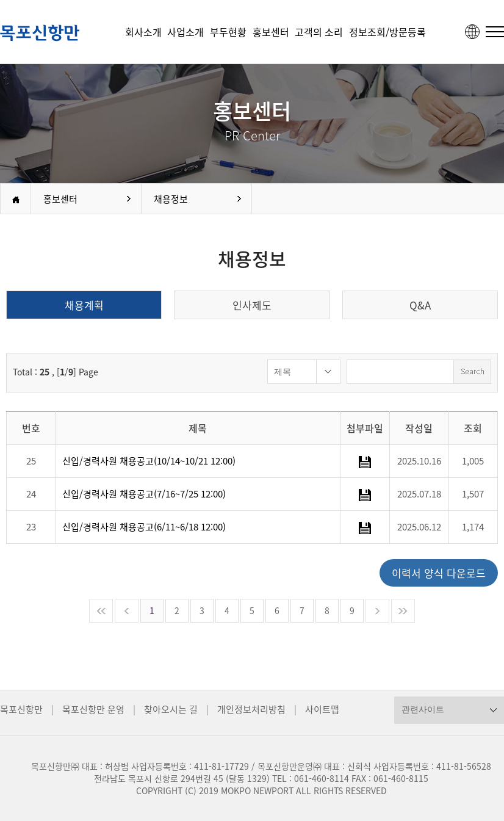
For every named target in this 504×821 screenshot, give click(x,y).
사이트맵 (322, 709)
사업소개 (185, 32)
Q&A (420, 305)
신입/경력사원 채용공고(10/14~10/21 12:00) (149, 461)
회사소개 (143, 32)
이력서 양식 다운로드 (439, 573)
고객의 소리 (319, 32)
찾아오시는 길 (171, 709)
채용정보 (171, 199)
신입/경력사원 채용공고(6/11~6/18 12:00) (144, 527)
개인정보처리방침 (251, 709)
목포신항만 (21, 709)
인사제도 (252, 305)
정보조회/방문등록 (387, 32)
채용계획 (84, 305)
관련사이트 (423, 709)
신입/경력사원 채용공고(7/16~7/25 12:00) (144, 494)
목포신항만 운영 (93, 709)
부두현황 (228, 32)
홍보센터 (271, 32)
